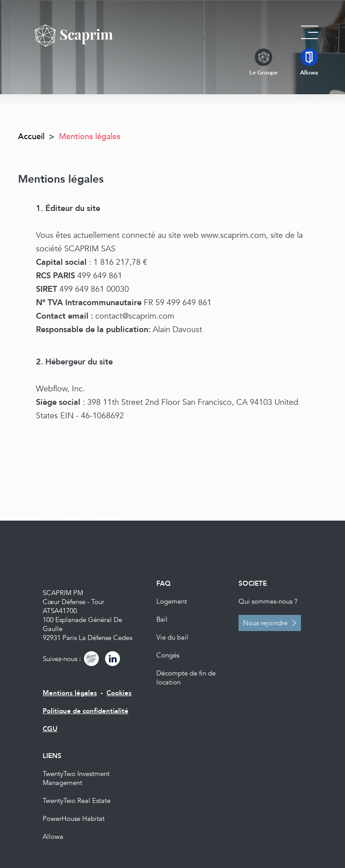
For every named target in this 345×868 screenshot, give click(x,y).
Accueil (31, 137)
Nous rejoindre (265, 623)
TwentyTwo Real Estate (77, 801)
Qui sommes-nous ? (268, 601)
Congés (168, 655)
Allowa (53, 837)
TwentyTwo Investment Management (76, 778)
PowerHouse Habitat (74, 819)
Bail (162, 619)
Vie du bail (172, 637)
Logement (172, 601)
